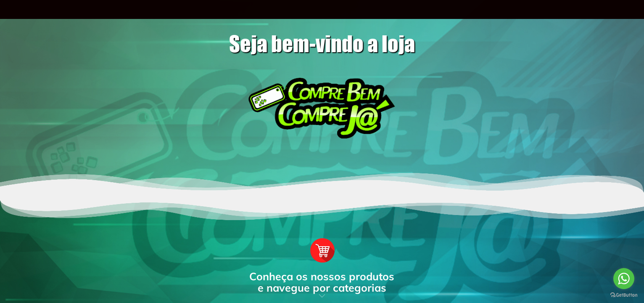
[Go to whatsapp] (624, 279)
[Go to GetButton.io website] (624, 295)
